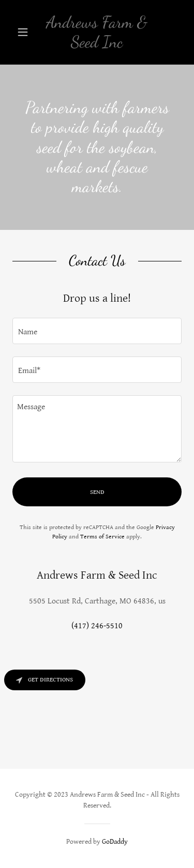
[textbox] (97, 331)
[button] (25, 32)
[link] (97, 32)
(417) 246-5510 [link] (97, 626)
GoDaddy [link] (115, 842)
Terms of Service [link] (102, 537)
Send (97, 492)
